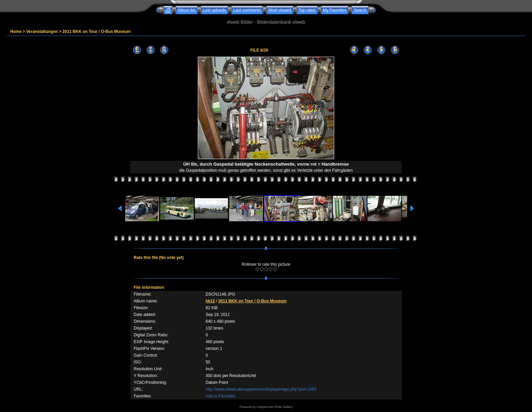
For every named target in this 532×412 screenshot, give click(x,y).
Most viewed (280, 10)
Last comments (247, 10)
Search (360, 10)
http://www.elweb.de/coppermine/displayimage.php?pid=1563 (261, 389)
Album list (187, 10)
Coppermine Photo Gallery (274, 407)
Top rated (307, 10)
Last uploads (214, 10)
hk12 (210, 301)
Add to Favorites (220, 396)
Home (16, 32)
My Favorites (335, 10)
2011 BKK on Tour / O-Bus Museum (97, 32)
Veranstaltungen (42, 32)
